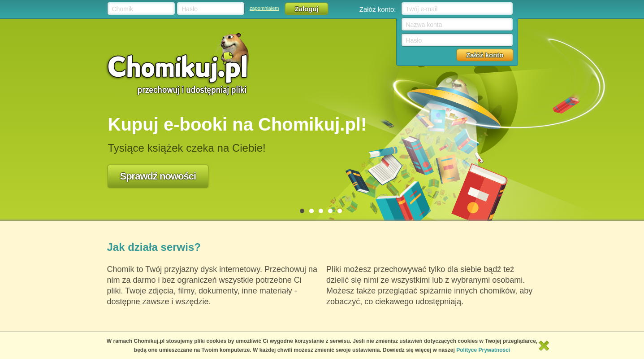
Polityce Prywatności (483, 350)
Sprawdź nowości (158, 176)
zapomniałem (264, 8)
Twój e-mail (422, 9)
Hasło (190, 9)
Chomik (123, 9)
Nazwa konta (424, 25)
